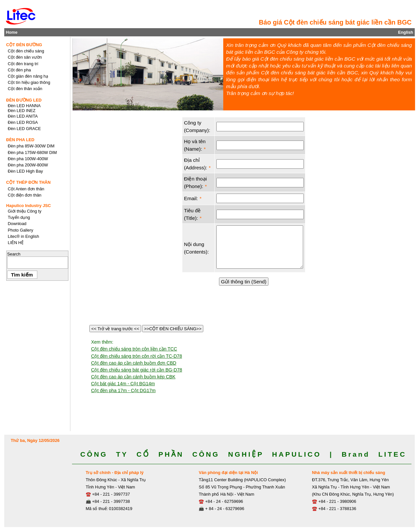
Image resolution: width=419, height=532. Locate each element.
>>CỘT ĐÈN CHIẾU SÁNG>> (173, 329)
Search (14, 254)
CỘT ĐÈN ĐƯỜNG (24, 45)
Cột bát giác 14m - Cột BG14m (123, 384)
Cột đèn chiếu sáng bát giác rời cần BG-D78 (137, 370)
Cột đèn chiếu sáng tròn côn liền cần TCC (134, 349)
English (406, 32)
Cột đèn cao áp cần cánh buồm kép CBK (133, 377)
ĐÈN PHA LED (20, 140)
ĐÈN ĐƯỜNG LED (24, 100)
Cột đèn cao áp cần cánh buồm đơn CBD (134, 363)
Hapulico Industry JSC (29, 206)
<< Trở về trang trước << (115, 329)
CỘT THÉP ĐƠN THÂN (28, 182)
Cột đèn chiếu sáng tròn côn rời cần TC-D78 (137, 356)
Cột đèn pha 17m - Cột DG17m (123, 390)
